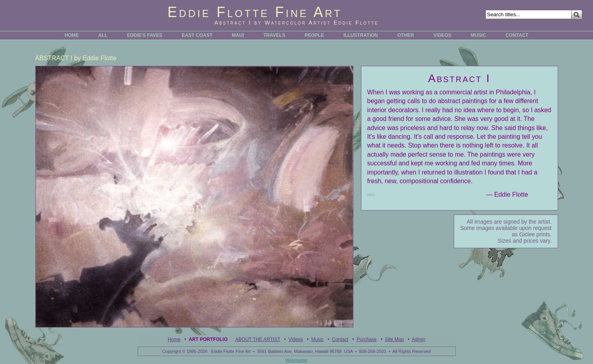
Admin (418, 339)
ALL (103, 35)
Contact (340, 339)
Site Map (394, 339)
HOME (72, 35)
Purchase (367, 339)
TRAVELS (274, 35)
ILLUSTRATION (361, 35)
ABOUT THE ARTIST (258, 339)
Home (174, 339)
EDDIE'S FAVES (145, 35)
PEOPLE (314, 35)
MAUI (238, 35)
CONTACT (517, 35)
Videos (296, 339)
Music (318, 339)
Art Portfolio (208, 339)
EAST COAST (197, 35)
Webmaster (296, 360)
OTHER (406, 35)
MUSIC (479, 35)
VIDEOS (442, 35)
